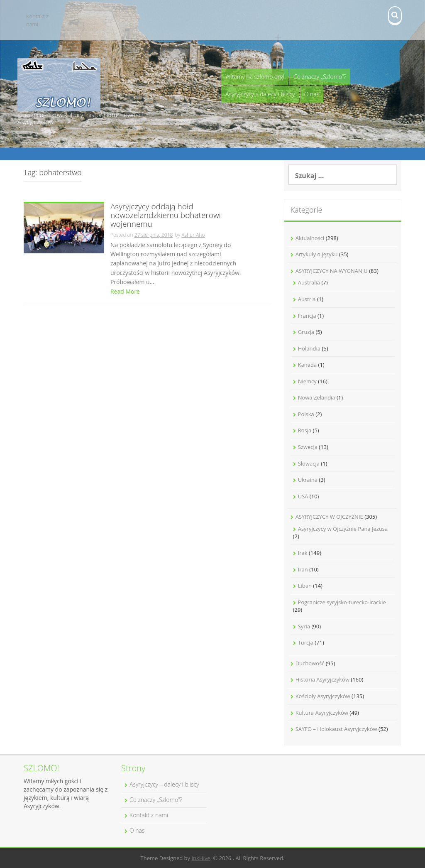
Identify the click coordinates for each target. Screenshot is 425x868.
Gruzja (306, 332)
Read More (125, 291)
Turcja (306, 642)
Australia (309, 282)
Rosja (305, 430)
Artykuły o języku (317, 254)
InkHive (201, 858)
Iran (303, 569)
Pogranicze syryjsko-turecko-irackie (342, 602)
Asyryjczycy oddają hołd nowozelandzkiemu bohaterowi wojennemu (166, 216)
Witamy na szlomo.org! (255, 77)
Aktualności (310, 238)
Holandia (309, 348)
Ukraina (308, 480)
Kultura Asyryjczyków (322, 713)
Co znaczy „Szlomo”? (320, 77)
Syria (304, 626)
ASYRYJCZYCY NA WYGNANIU (332, 271)
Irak (303, 553)
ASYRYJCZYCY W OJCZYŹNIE (329, 517)
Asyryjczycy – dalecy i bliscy (260, 94)
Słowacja (309, 463)
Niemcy (307, 381)
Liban (305, 586)
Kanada (308, 365)
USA (303, 496)
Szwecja (308, 447)
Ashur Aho (193, 235)
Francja (307, 316)
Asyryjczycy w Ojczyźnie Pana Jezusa (343, 529)
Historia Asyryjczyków (322, 679)
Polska (306, 414)
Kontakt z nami (37, 20)
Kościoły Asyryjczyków (323, 696)
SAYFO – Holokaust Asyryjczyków (336, 729)
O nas (312, 94)
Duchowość (310, 663)
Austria (307, 299)
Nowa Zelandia (317, 397)
